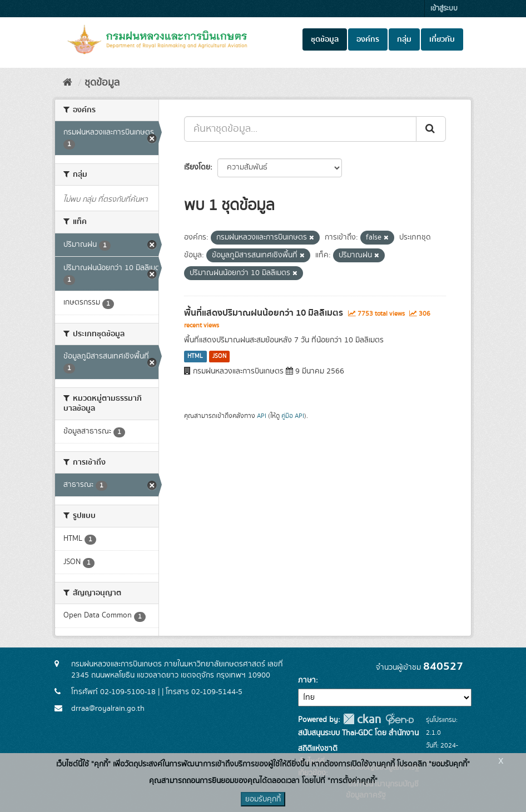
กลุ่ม (404, 39)
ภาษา (307, 680)
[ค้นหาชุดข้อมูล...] (300, 129)
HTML (195, 356)
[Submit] (431, 129)
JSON (219, 356)
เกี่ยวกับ (442, 39)
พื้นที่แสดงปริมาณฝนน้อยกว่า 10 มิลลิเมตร (264, 313)
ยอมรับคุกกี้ (263, 799)
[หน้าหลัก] (68, 83)
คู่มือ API (293, 416)
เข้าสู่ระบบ (444, 9)
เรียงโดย (197, 167)
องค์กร (368, 39)
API (262, 416)
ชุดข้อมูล (325, 39)
